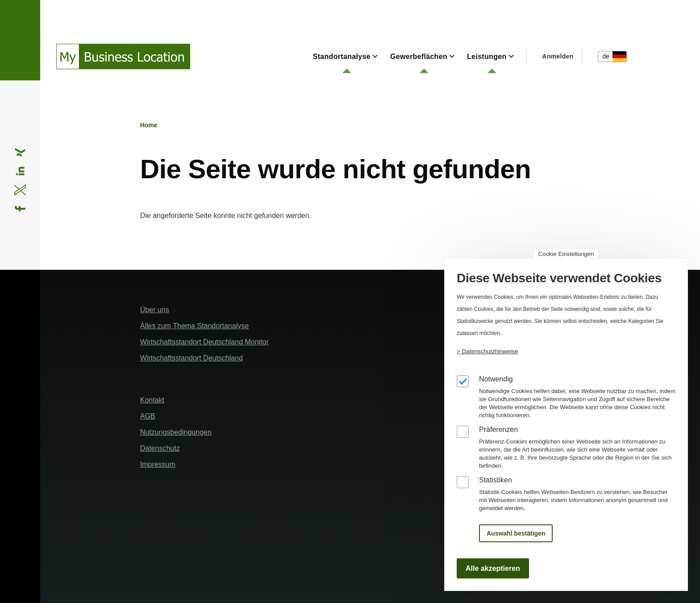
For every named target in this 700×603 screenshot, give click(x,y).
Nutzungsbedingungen (176, 432)
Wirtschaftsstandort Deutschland (192, 358)
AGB (148, 416)
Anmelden (558, 56)
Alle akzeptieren (493, 568)
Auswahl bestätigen (516, 533)
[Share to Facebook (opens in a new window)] (20, 209)
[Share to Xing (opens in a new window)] (20, 152)
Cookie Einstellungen (566, 254)
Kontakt (152, 400)
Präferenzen (498, 429)
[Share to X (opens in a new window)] (20, 190)
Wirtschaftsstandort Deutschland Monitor (204, 342)
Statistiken (496, 480)
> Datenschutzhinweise (487, 351)
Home (149, 125)
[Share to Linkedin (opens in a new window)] (20, 171)
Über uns (155, 310)
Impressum (158, 464)
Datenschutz (160, 448)
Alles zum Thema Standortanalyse (194, 326)
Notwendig (496, 379)
